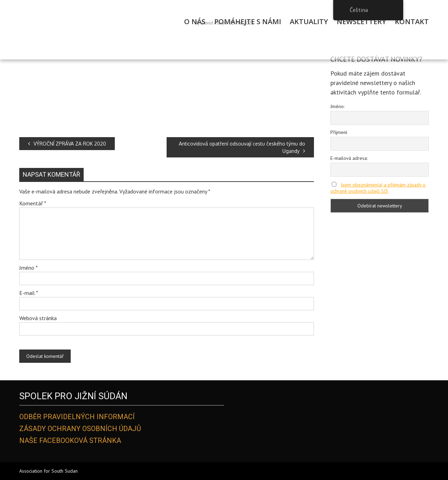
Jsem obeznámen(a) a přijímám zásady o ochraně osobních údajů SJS (378, 188)
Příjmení (339, 132)
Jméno (29, 268)
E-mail (29, 293)
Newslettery (361, 22)
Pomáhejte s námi (248, 22)
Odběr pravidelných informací (77, 417)
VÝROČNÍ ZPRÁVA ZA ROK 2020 (67, 144)
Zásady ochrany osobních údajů (80, 429)
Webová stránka (38, 318)
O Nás (195, 22)
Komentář (33, 203)
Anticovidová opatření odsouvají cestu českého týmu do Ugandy (242, 147)
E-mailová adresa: (349, 158)
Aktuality (309, 22)
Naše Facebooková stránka (70, 440)
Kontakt (412, 22)
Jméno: (337, 106)
